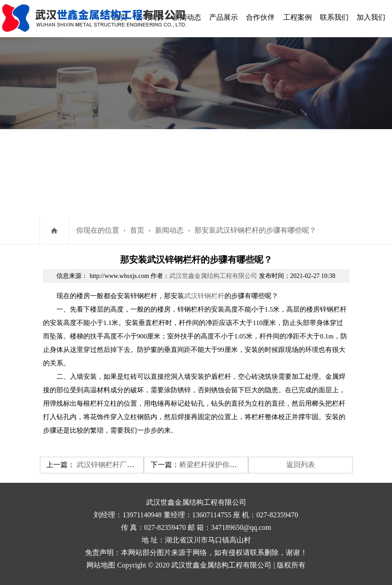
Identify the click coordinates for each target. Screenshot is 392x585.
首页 (137, 230)
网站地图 (101, 565)
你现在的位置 (98, 230)
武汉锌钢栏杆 (204, 296)
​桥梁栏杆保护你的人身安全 (222, 465)
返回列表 (301, 465)
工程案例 (297, 17)
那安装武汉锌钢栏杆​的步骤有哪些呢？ (255, 230)
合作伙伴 (260, 17)
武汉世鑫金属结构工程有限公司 (213, 276)
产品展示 (224, 17)
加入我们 (371, 17)
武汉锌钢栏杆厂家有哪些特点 (123, 465)
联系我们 (334, 17)
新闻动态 (169, 230)
